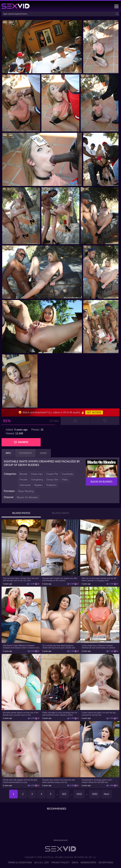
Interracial (25, 485)
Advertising (106, 862)
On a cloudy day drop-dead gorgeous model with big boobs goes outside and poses (59, 647)
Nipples (38, 485)
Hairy (65, 480)
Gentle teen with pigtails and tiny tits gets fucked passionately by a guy (20, 781)
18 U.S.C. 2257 (42, 862)
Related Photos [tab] (21, 513)
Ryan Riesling (26, 491)
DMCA (75, 862)
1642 (79, 794)
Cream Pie (52, 474)
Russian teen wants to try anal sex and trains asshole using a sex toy (59, 781)
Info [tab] (8, 453)
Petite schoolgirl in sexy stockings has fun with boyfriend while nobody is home (60, 714)
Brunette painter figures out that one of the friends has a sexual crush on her (21, 714)
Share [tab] (43, 453)
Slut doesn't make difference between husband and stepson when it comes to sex (21, 647)
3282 (95, 794)
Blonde (23, 474)
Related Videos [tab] (61, 513)
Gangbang (37, 480)
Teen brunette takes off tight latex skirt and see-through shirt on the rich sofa (21, 579)
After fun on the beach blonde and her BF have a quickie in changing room (99, 579)
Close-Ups (37, 474)
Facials (24, 480)
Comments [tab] (25, 453)
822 (64, 794)
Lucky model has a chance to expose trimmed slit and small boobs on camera (98, 647)
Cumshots (67, 474)
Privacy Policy (60, 862)
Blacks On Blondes (27, 497)
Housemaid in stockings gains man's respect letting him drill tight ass (97, 781)
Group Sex (52, 480)
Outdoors (51, 485)
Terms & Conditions (20, 862)
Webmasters (88, 862)
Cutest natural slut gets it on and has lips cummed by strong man (99, 714)
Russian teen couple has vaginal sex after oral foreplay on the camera (60, 579)
